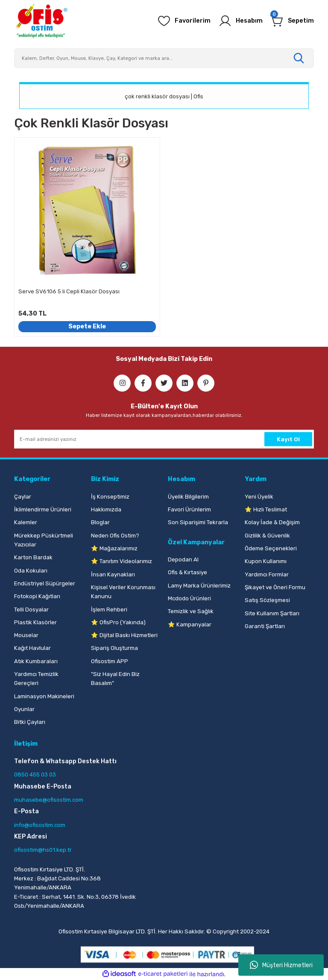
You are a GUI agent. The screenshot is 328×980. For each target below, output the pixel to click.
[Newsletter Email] (164, 439)
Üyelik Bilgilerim (188, 497)
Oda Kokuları (31, 571)
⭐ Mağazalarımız (114, 548)
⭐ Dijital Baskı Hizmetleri (124, 635)
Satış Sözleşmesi (267, 600)
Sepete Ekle (87, 326)
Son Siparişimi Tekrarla (198, 522)
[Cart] (292, 21)
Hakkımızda (106, 509)
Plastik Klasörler (35, 622)
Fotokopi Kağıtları (37, 596)
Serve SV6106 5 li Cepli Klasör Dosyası (69, 291)
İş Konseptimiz (110, 497)
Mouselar (26, 635)
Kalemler (26, 522)
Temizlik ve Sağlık (191, 611)
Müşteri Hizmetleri (281, 965)
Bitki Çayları (30, 722)
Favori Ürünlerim (189, 509)
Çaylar (23, 497)
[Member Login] (240, 21)
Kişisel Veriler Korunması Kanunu (123, 592)
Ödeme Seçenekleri (271, 548)
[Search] (164, 58)
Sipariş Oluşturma (114, 648)
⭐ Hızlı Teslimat (266, 509)
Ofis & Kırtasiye (187, 572)
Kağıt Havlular (32, 648)
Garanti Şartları (265, 626)
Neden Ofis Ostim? (115, 536)
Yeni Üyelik (259, 497)
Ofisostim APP (110, 661)
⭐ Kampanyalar (190, 624)
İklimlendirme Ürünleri (43, 509)
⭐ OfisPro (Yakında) (118, 622)
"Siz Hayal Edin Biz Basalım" (115, 679)
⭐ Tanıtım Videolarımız (122, 561)
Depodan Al (183, 559)
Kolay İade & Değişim (272, 522)
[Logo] (41, 21)
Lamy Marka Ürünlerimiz (199, 586)
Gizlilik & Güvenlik (267, 536)
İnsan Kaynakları (113, 574)
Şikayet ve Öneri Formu (275, 587)
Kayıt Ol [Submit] (288, 439)
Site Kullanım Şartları (272, 613)
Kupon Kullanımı (266, 561)
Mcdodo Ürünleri (189, 598)
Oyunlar (24, 709)
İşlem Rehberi (109, 610)
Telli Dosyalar (31, 610)
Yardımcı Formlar (267, 574)
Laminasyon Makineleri (44, 696)
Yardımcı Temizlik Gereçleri (36, 679)
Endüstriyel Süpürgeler (45, 583)
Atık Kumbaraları (36, 661)
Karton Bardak (33, 557)
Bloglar (100, 522)
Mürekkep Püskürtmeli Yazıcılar (44, 540)
